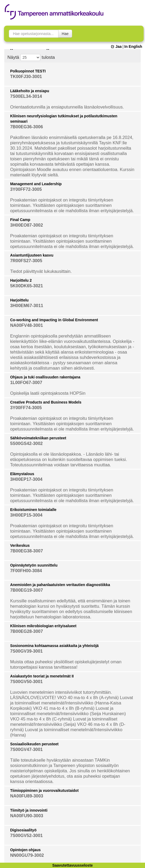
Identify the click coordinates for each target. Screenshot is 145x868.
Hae (65, 34)
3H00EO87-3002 (27, 225)
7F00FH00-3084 (26, 571)
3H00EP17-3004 (26, 479)
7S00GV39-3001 (26, 651)
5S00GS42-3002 (26, 443)
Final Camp (20, 220)
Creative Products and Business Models (46, 402)
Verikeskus (20, 545)
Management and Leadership (36, 184)
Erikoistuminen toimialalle (33, 510)
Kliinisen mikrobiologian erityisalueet (43, 626)
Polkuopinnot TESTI (28, 71)
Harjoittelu (19, 300)
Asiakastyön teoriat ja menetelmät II (42, 676)
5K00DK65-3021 (27, 286)
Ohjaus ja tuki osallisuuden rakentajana (45, 377)
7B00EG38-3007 (27, 551)
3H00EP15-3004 (26, 515)
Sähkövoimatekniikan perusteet (38, 438)
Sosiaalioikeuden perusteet (34, 744)
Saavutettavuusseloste (73, 865)
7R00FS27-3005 (26, 261)
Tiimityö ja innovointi (29, 810)
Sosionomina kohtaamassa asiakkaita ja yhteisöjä (54, 646)
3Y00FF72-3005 (26, 189)
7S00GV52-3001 (26, 835)
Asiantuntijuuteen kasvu (32, 255)
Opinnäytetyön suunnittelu (34, 565)
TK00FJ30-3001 (26, 76)
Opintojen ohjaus (25, 850)
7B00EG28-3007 (27, 631)
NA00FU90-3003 (27, 816)
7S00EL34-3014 (26, 96)
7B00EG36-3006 (27, 127)
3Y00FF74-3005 (26, 408)
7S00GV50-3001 (26, 681)
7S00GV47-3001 (26, 749)
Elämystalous (22, 474)
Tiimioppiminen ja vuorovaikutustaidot (44, 790)
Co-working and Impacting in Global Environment (54, 320)
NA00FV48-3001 (27, 325)
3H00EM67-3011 (27, 305)
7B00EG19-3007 (27, 590)
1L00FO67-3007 (26, 382)
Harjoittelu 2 (21, 280)
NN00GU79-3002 (27, 855)
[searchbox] (34, 34)
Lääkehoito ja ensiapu (30, 91)
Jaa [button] (116, 46)
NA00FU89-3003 (27, 796)
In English (133, 46)
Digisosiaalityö (23, 830)
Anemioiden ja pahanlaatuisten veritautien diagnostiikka (60, 585)
